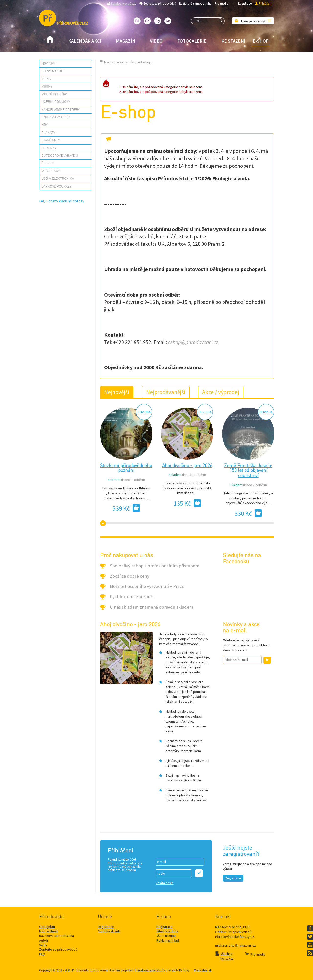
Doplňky (49, 148)
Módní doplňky (55, 94)
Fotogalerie (192, 41)
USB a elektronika (58, 179)
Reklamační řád (168, 940)
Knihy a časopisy (56, 117)
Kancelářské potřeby (61, 110)
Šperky (47, 163)
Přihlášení (265, 3)
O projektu (47, 927)
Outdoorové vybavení (60, 156)
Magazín (126, 41)
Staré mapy (51, 140)
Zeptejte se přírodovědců (160, 3)
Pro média (222, 3)
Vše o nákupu (166, 936)
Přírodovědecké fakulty (150, 970)
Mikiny (47, 87)
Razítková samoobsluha (195, 3)
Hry (45, 125)
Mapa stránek (203, 970)
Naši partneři (48, 931)
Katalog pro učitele (124, 3)
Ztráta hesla (165, 883)
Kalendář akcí (85, 41)
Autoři (44, 940)
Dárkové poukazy (56, 187)
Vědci (43, 945)
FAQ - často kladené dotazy (62, 201)
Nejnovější (117, 392)
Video (156, 41)
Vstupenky (51, 171)
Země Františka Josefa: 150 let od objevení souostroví (248, 471)
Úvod (134, 62)
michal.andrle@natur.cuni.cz (235, 945)
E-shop (261, 41)
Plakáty (48, 133)
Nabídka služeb (109, 931)
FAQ (42, 954)
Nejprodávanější (166, 392)
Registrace (245, 3)
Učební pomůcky (56, 102)
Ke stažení (233, 41)
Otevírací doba (167, 931)
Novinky (48, 64)
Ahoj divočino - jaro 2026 (187, 466)
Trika (46, 79)
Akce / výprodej (221, 392)
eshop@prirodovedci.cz (193, 342)
